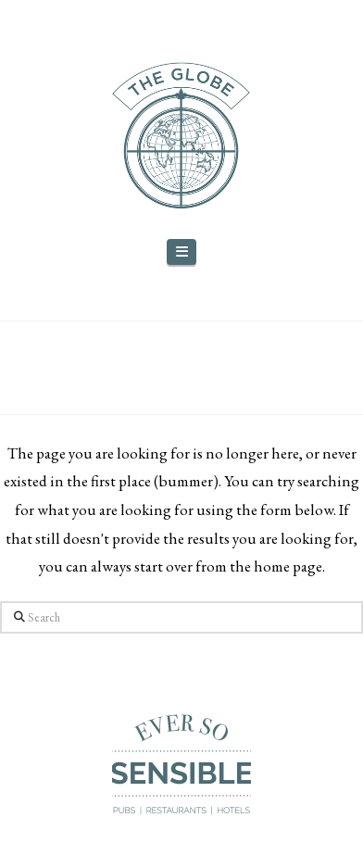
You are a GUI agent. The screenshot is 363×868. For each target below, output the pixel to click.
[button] (181, 252)
